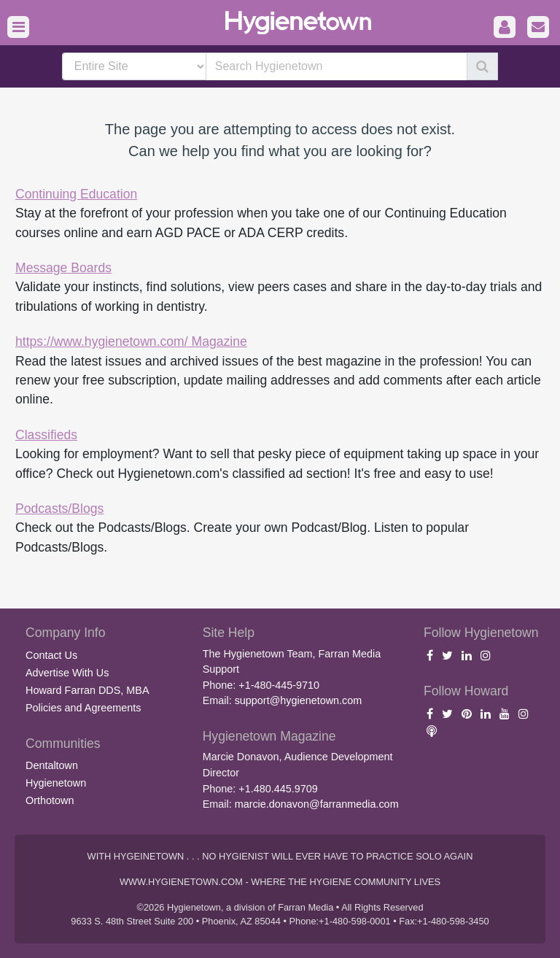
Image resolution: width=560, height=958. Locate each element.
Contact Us (51, 655)
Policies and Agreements (83, 708)
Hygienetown (56, 783)
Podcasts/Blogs (59, 509)
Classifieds (46, 435)
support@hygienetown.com (299, 700)
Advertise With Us (67, 673)
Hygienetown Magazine (269, 736)
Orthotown (50, 800)
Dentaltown (52, 765)
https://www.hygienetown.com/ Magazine (131, 341)
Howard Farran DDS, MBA (87, 690)
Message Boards (63, 268)
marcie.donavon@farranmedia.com (317, 804)
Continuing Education (76, 194)
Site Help (229, 633)
